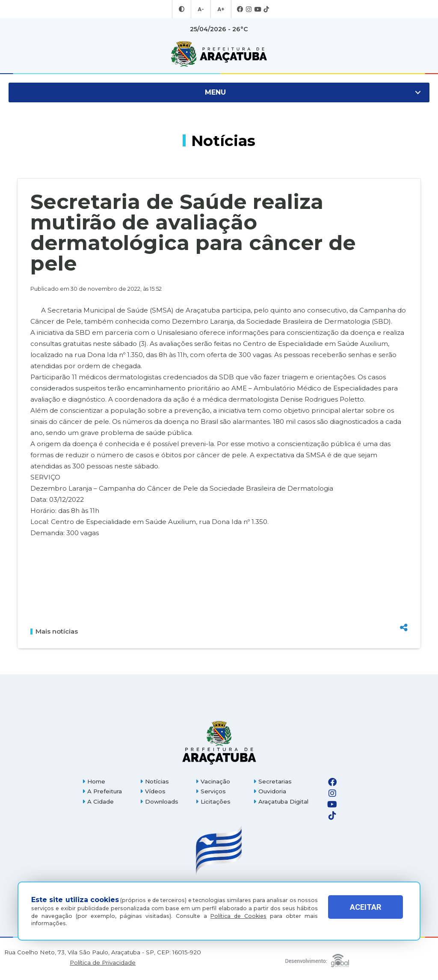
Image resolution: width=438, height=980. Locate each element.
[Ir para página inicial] (219, 54)
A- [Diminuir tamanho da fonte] (201, 9)
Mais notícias (54, 631)
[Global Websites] (317, 958)
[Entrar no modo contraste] (183, 9)
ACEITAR (365, 913)
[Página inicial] (219, 743)
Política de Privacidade (103, 963)
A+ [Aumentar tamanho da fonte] (220, 9)
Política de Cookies (238, 916)
